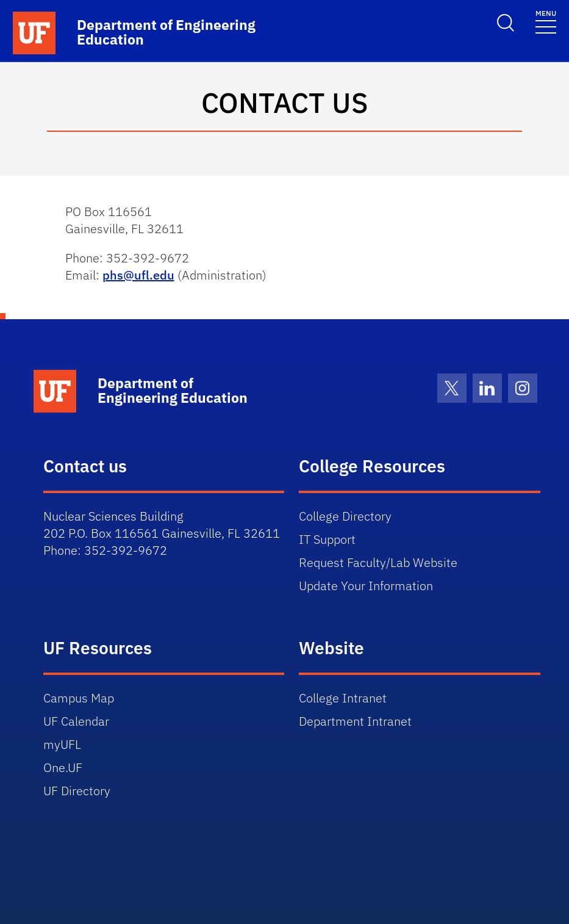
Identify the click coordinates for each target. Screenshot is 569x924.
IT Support (327, 539)
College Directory (345, 516)
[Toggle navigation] (546, 21)
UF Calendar (76, 721)
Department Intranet (355, 721)
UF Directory (77, 791)
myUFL (62, 744)
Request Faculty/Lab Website (378, 562)
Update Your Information (366, 586)
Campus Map (79, 698)
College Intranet (343, 698)
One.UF (63, 767)
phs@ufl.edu (138, 275)
